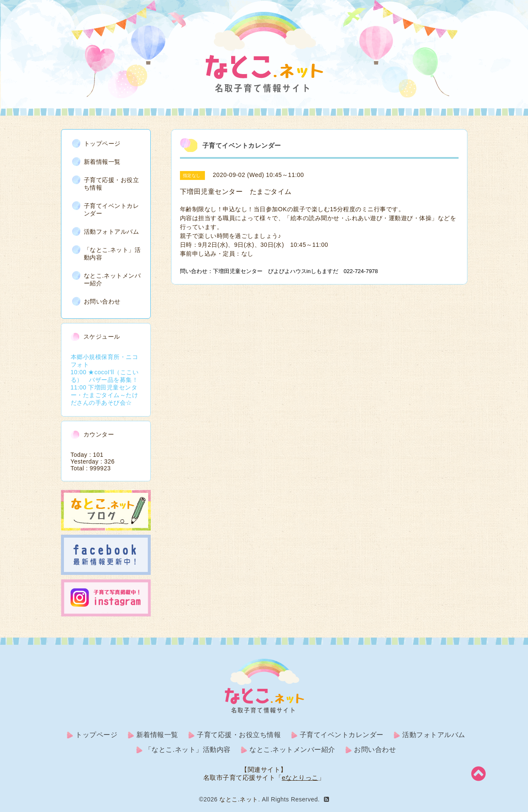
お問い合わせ (102, 301)
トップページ (102, 144)
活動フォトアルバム (112, 232)
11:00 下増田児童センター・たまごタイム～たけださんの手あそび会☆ (105, 395)
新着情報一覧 (102, 162)
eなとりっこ (300, 777)
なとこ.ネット (239, 799)
